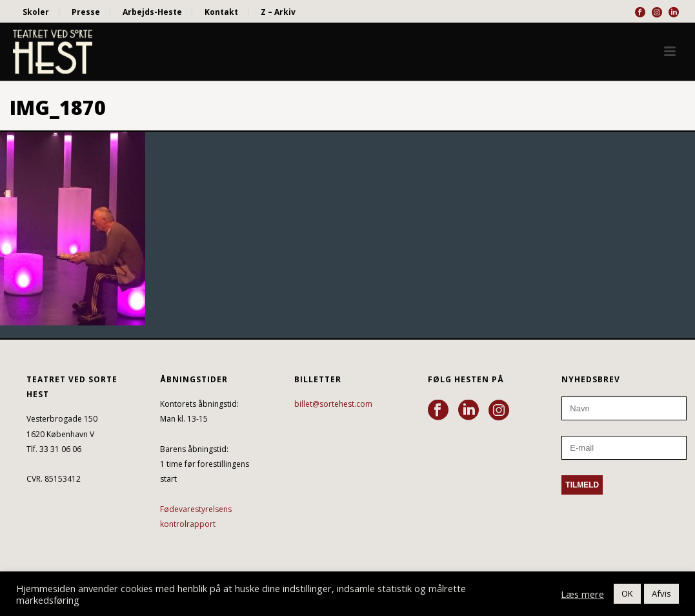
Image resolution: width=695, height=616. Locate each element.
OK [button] (627, 593)
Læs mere (582, 594)
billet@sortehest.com (333, 404)
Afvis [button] (661, 593)
